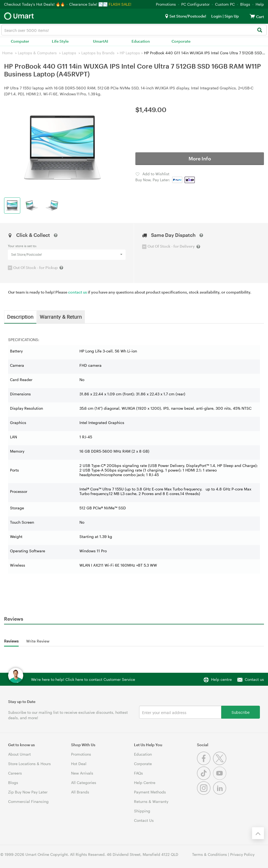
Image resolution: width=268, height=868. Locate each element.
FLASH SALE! (120, 4)
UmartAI (100, 41)
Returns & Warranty (151, 801)
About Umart (19, 754)
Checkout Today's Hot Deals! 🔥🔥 (35, 4)
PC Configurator (195, 4)
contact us (78, 292)
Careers (15, 773)
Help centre (221, 679)
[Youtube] (220, 778)
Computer (20, 41)
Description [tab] (20, 317)
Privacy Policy (242, 854)
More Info (200, 159)
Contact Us (144, 820)
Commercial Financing (28, 801)
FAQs (138, 773)
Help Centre (145, 783)
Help (260, 4)
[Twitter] (220, 764)
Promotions (166, 4)
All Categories (84, 783)
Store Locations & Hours (29, 764)
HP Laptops (130, 53)
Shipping (142, 811)
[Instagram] (205, 793)
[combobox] (134, 30)
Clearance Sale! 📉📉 (88, 4)
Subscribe (241, 712)
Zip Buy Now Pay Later (28, 792)
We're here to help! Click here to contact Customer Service (83, 679)
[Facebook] (205, 764)
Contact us (254, 679)
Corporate (181, 41)
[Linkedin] (220, 793)
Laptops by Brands (98, 53)
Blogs (245, 4)
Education (141, 41)
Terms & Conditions (210, 854)
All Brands (80, 792)
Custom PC (225, 4)
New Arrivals (82, 773)
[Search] (259, 30)
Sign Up (231, 16)
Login (217, 16)
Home (7, 53)
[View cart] (252, 16)
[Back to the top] (258, 833)
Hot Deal (79, 764)
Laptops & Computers (37, 53)
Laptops (69, 53)
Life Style (60, 41)
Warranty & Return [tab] (61, 317)
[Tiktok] (205, 778)
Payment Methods (150, 792)
